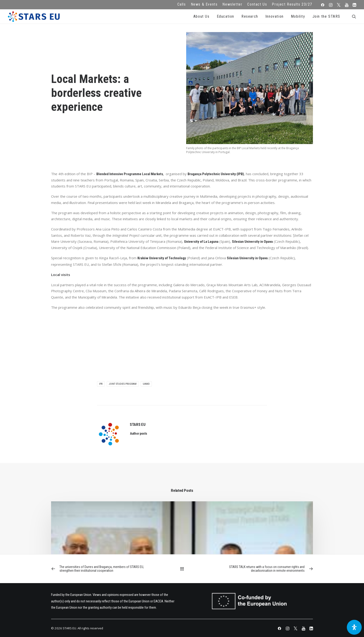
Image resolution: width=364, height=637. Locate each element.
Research (250, 16)
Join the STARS (326, 16)
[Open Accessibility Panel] (354, 627)
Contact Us (257, 4)
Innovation (275, 16)
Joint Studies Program (123, 384)
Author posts (139, 433)
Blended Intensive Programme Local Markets (130, 174)
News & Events (204, 4)
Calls (182, 4)
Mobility (298, 16)
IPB (101, 384)
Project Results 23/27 (292, 4)
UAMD (146, 384)
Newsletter (232, 4)
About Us (201, 16)
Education (226, 16)
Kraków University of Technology (162, 258)
